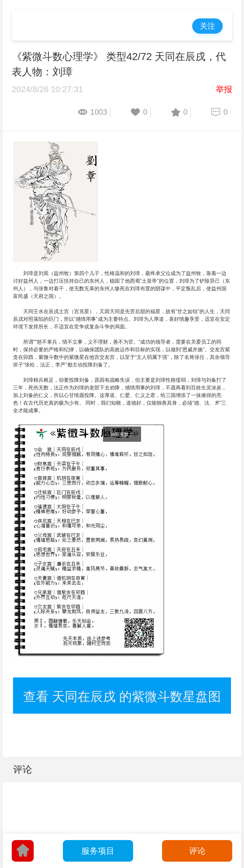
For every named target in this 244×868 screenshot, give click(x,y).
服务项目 (98, 851)
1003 (99, 112)
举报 (224, 89)
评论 (197, 851)
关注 (207, 26)
